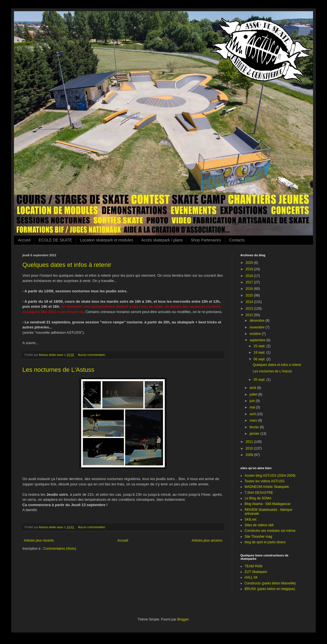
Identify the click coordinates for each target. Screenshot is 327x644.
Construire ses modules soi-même (270, 531)
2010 (250, 448)
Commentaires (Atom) (60, 549)
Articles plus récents (39, 540)
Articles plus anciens (207, 540)
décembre (258, 321)
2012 (250, 315)
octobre (256, 334)
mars (254, 420)
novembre (258, 327)
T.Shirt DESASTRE (259, 493)
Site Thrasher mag (258, 537)
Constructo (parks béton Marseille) (270, 583)
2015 (250, 295)
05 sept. (260, 380)
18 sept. (260, 352)
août (253, 388)
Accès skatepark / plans (162, 240)
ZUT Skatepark (256, 572)
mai (253, 407)
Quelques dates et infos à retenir (67, 265)
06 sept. (260, 359)
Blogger (183, 619)
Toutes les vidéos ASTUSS (265, 481)
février (255, 427)
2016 (250, 289)
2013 (250, 309)
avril (253, 414)
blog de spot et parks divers (265, 542)
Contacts (237, 240)
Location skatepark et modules (107, 240)
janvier (255, 434)
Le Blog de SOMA (258, 498)
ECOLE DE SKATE (55, 240)
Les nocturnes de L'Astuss (58, 370)
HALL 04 (251, 577)
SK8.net (251, 520)
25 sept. (260, 346)
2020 (250, 263)
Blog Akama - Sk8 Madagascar (268, 504)
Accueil (24, 240)
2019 (250, 269)
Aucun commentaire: (92, 355)
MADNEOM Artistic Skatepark (267, 487)
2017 (250, 282)
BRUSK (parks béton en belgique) (270, 589)
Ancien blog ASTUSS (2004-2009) (270, 476)
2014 (250, 302)
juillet (254, 394)
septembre (258, 340)
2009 (250, 455)
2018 (250, 276)
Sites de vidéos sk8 (259, 525)
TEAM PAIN (253, 566)
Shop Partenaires (206, 240)
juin (253, 401)
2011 (250, 442)
